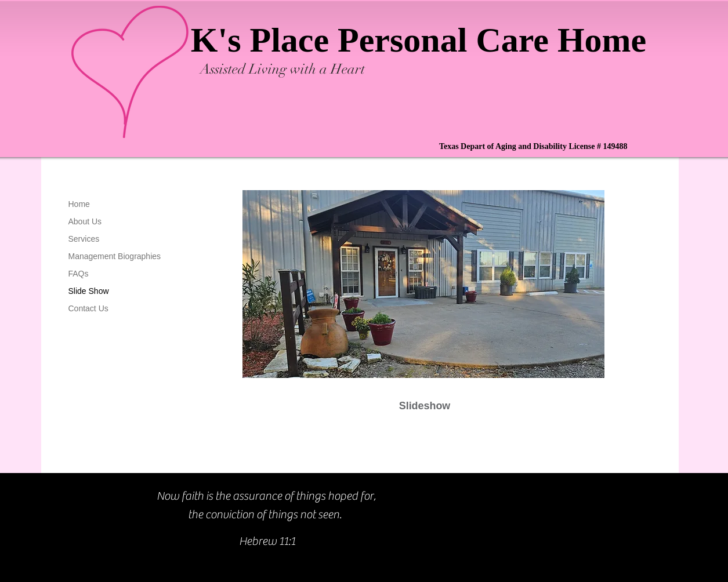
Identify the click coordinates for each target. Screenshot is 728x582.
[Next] (633, 303)
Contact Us (88, 308)
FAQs (79, 274)
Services (84, 239)
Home (79, 204)
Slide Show (89, 291)
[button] (423, 292)
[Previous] (213, 303)
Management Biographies (115, 256)
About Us (85, 221)
